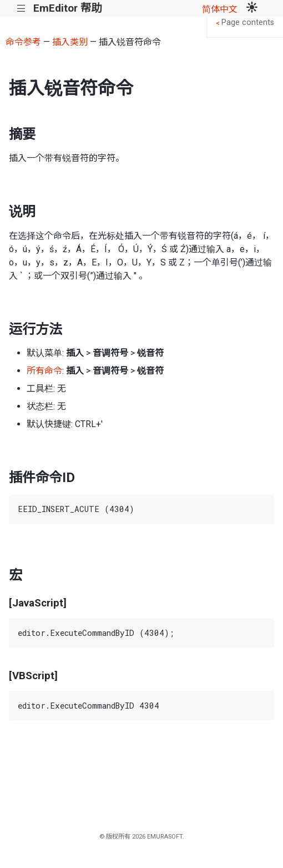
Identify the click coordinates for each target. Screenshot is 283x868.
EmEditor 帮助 (67, 8)
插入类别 (70, 42)
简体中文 (220, 9)
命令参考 (23, 42)
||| (21, 9)
